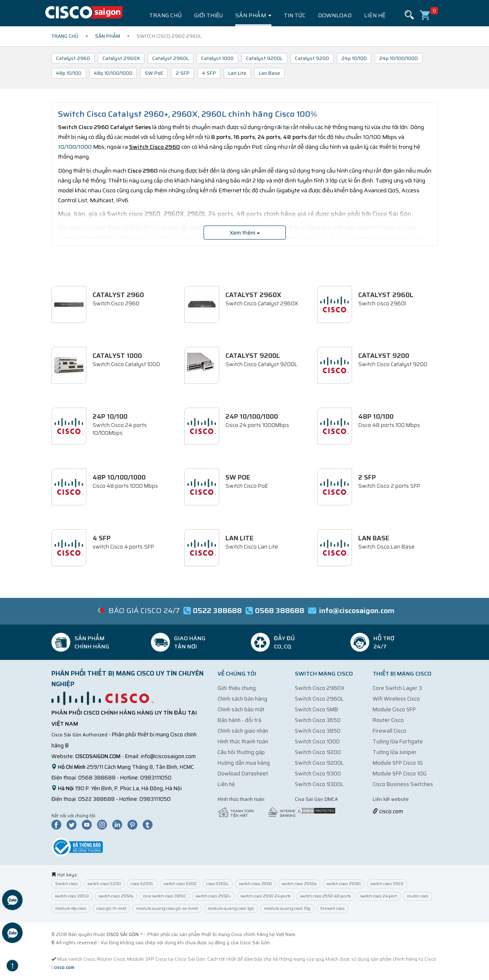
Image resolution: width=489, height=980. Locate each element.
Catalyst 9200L (264, 58)
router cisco (418, 896)
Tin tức (295, 15)
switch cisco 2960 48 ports (325, 896)
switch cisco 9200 (104, 884)
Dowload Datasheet (243, 774)
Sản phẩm (253, 15)
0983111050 (156, 778)
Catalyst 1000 (217, 58)
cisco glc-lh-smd (111, 908)
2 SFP (183, 73)
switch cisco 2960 (255, 884)
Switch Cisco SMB (316, 709)
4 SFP (209, 73)
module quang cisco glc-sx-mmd (167, 908)
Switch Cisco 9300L (319, 784)
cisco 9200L (142, 884)
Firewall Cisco (389, 731)
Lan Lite (237, 73)
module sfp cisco (71, 908)
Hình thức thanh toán (243, 741)
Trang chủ (166, 15)
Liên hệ (375, 15)
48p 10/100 (69, 73)
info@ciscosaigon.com (168, 756)
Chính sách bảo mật (241, 709)
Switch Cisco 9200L (319, 763)
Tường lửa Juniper (395, 752)
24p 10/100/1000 (399, 58)
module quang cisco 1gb (231, 908)
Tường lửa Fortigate (398, 741)
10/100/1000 (75, 147)
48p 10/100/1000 (113, 73)
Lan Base (269, 73)
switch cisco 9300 (180, 884)
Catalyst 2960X (121, 58)
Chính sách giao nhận (243, 731)
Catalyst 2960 (73, 58)
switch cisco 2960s (116, 896)
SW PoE (154, 73)
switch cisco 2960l (344, 884)
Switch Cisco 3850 (318, 731)
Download (335, 15)
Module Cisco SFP (394, 709)
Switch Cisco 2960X (320, 688)
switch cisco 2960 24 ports (265, 896)
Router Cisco (388, 720)
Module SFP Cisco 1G (398, 763)
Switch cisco (66, 884)
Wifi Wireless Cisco (396, 699)
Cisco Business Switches (403, 784)
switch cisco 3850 (72, 896)
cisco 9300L (218, 884)
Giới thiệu (209, 15)
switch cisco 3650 (387, 884)
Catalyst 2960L (170, 58)
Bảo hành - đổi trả (239, 720)
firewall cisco (333, 908)
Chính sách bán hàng (242, 699)
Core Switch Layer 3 (397, 688)
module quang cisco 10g (287, 908)
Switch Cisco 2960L (319, 699)
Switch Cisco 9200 (318, 752)
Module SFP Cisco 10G (400, 774)
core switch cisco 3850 (165, 896)
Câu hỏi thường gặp (241, 752)
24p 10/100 (354, 58)
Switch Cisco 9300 (318, 774)
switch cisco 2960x (299, 884)
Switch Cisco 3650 (318, 720)
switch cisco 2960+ (213, 896)
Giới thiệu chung (237, 688)
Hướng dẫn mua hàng (244, 763)
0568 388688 (97, 778)
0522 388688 (96, 799)
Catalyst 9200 (312, 58)
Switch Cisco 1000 (317, 741)
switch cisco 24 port (379, 896)
